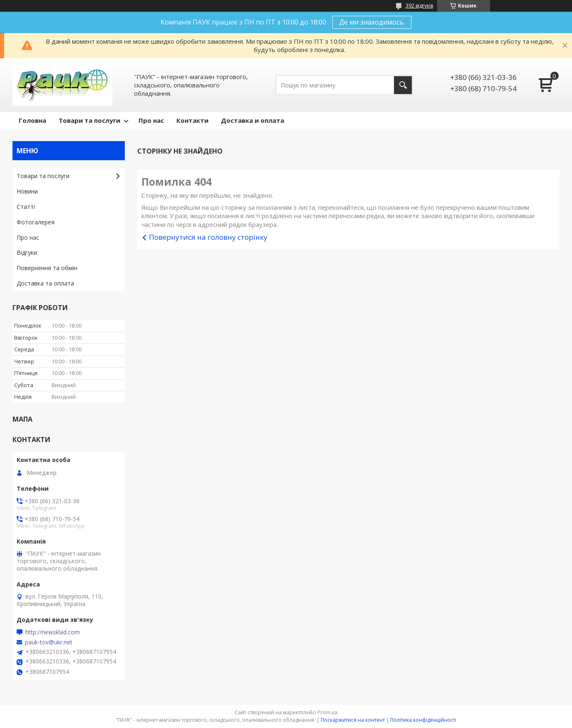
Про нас (151, 120)
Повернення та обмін (47, 268)
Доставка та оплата (45, 283)
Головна (32, 120)
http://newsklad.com (53, 632)
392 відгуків (419, 6)
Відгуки (27, 252)
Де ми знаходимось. (372, 22)
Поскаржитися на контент (353, 720)
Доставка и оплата (253, 120)
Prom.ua (327, 712)
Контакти (192, 120)
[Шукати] (403, 85)
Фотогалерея (36, 222)
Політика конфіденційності (423, 720)
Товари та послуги (89, 120)
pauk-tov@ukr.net (49, 642)
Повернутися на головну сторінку (208, 237)
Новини (27, 191)
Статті (26, 207)
